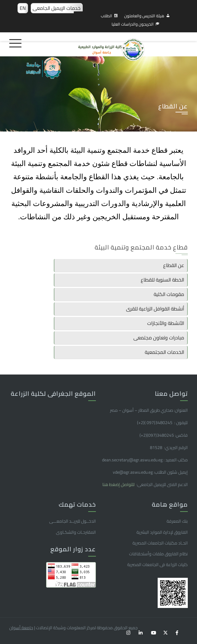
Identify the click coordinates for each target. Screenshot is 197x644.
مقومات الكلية (169, 294)
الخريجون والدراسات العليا (133, 24)
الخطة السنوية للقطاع (162, 280)
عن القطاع (174, 265)
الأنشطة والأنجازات (166, 323)
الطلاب (106, 16)
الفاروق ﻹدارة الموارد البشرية (162, 532)
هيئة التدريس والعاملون (144, 16)
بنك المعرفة (177, 521)
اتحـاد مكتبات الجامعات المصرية (160, 543)
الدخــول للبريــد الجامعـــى (73, 521)
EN (23, 8)
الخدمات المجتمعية (164, 352)
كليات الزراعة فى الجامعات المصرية (158, 565)
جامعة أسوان (21, 628)
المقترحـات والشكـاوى (76, 532)
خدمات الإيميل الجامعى (57, 8)
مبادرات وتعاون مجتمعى (159, 338)
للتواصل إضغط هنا (119, 484)
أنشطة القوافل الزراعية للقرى (155, 309)
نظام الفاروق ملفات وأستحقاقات (158, 554)
